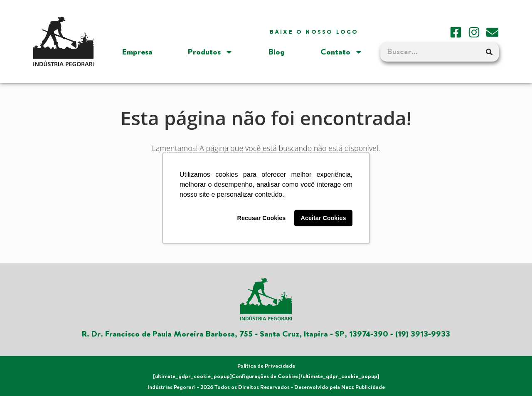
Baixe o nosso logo (314, 32)
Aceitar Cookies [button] (324, 218)
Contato (342, 52)
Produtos (211, 52)
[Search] (489, 52)
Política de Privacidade (266, 366)
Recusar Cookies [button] (262, 218)
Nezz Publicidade (363, 387)
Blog (277, 52)
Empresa (137, 52)
